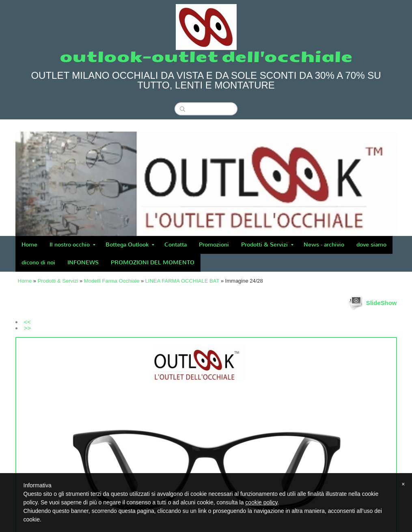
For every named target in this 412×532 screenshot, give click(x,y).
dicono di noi (38, 263)
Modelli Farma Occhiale (112, 281)
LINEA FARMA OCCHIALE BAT (182, 281)
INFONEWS (83, 263)
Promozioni (214, 245)
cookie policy (261, 502)
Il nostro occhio (72, 245)
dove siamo (371, 245)
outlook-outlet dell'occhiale (206, 57)
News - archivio (324, 245)
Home (29, 245)
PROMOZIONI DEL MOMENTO (153, 263)
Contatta (176, 245)
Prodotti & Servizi (267, 245)
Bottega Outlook (130, 245)
